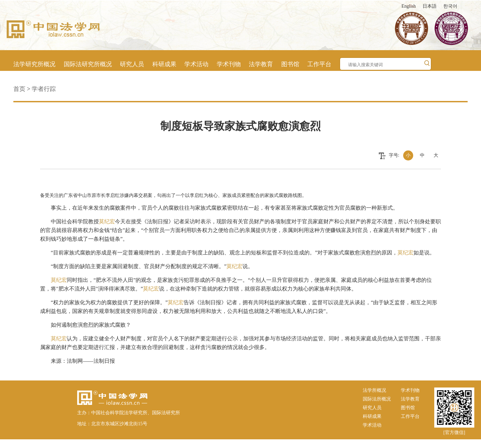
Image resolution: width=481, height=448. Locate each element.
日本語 (430, 6)
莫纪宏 (107, 221)
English (409, 6)
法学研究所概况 (34, 64)
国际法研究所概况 (88, 64)
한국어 (450, 6)
